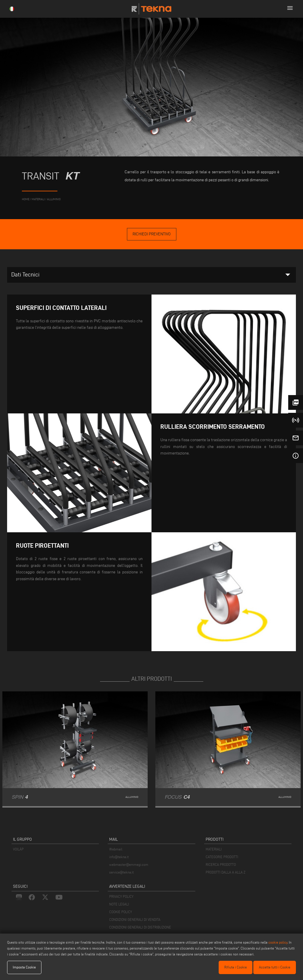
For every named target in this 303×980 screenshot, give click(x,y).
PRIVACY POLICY (121, 896)
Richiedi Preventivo (152, 234)
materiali (38, 199)
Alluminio (54, 199)
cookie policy (278, 942)
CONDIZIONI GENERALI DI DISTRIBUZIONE (140, 927)
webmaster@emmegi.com (129, 865)
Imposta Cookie (24, 967)
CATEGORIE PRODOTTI (222, 857)
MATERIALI (214, 849)
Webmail (116, 849)
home (26, 199)
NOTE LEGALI (119, 904)
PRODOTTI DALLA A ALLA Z (225, 872)
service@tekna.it (121, 872)
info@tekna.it (119, 857)
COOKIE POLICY (121, 912)
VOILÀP (18, 849)
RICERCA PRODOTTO (221, 865)
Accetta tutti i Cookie (275, 967)
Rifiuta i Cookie (236, 967)
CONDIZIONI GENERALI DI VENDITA (135, 920)
